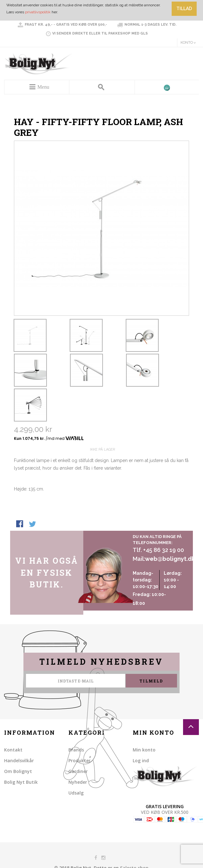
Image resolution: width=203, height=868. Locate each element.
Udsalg (76, 793)
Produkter (79, 760)
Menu (43, 87)
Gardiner (78, 771)
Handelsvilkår (19, 760)
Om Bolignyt (18, 771)
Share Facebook (20, 524)
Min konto (144, 750)
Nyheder (78, 782)
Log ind (141, 760)
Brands (76, 750)
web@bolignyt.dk (170, 559)
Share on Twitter (33, 524)
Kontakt (13, 750)
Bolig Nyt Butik (21, 782)
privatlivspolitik (38, 12)
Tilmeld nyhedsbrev (101, 662)
